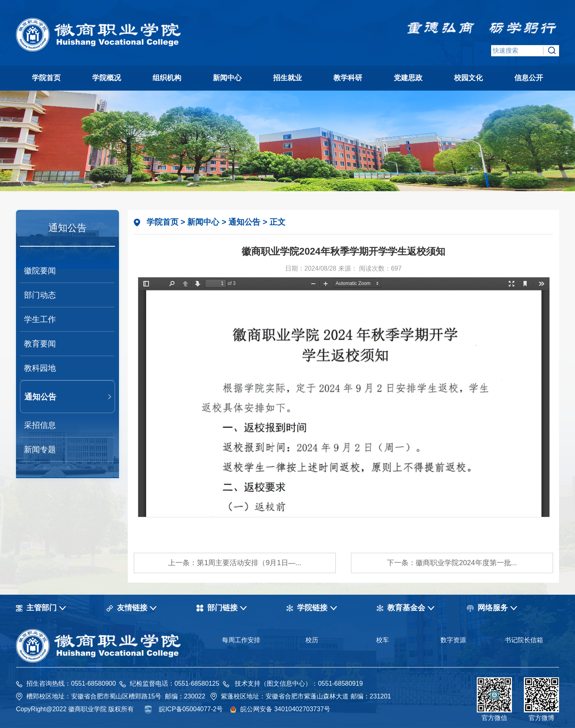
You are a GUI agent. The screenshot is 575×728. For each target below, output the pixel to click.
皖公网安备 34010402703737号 (285, 709)
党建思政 (408, 78)
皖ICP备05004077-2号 (191, 709)
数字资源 (453, 640)
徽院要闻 (40, 271)
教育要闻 (40, 344)
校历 (312, 640)
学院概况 (107, 78)
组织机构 (167, 78)
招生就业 (287, 78)
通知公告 (40, 397)
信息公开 (529, 78)
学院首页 (46, 78)
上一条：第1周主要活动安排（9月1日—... (235, 563)
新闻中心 (227, 78)
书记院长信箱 (524, 640)
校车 (383, 640)
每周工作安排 (241, 640)
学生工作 (40, 319)
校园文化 (468, 78)
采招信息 (40, 425)
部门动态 (40, 295)
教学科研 (348, 78)
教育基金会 (406, 608)
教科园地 (40, 368)
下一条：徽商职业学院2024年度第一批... (452, 563)
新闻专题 (40, 449)
